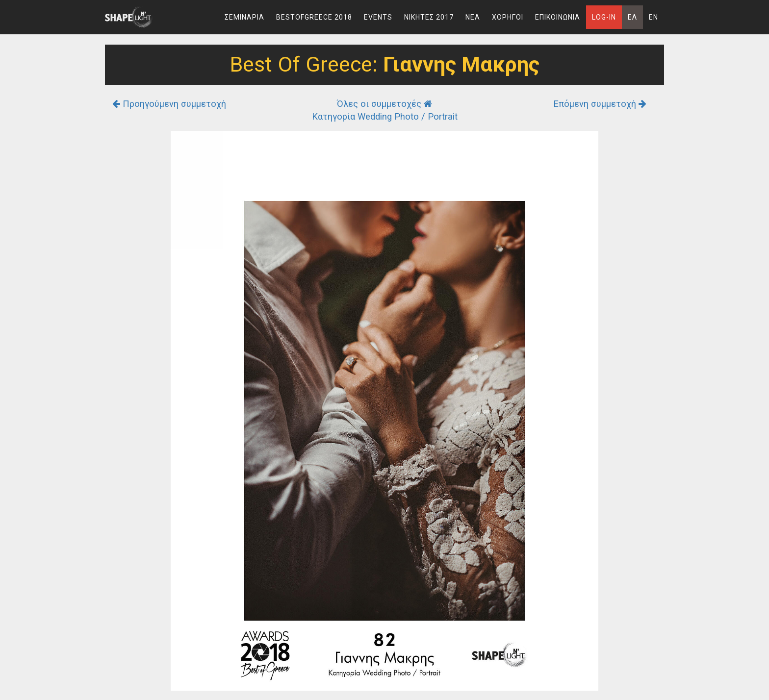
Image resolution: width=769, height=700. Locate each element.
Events (378, 17)
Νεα (473, 17)
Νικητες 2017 (429, 17)
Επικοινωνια (558, 17)
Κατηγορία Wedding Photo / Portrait (385, 116)
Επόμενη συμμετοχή (600, 104)
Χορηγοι (508, 17)
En (654, 17)
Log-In (604, 17)
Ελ (632, 17)
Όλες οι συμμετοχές (384, 104)
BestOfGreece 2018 (314, 17)
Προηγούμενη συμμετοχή (169, 104)
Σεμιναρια (244, 17)
